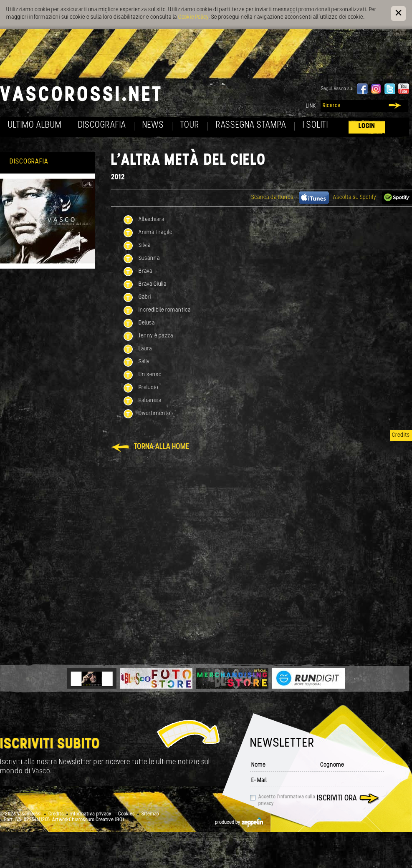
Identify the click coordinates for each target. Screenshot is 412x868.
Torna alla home (162, 447)
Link (311, 106)
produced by (239, 823)
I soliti (315, 125)
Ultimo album (35, 125)
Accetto (287, 800)
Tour (190, 125)
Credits (401, 435)
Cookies (126, 814)
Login (367, 126)
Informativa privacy (91, 814)
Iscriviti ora (337, 799)
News (153, 125)
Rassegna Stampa (251, 125)
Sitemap (150, 814)
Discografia (102, 125)
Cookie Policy (193, 17)
